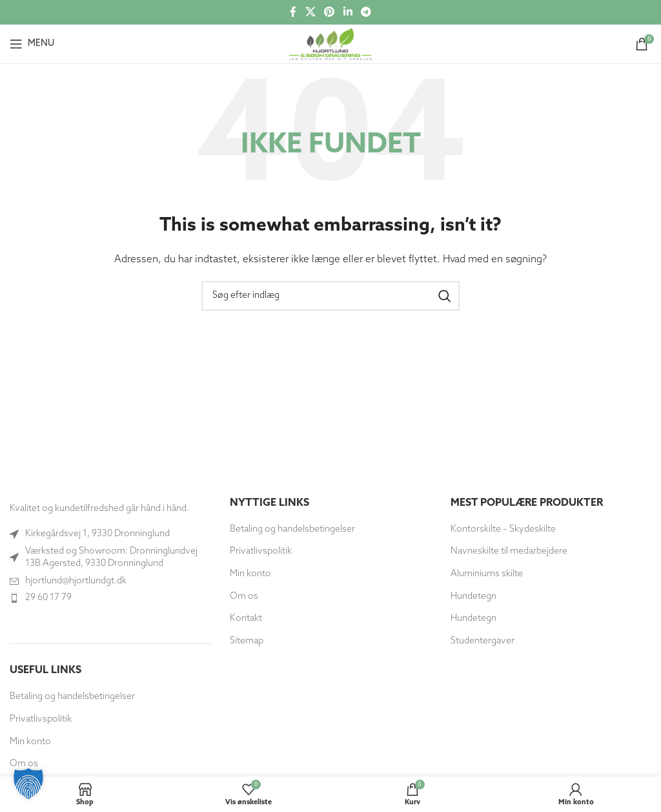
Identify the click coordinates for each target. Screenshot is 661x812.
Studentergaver (483, 641)
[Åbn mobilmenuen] (32, 44)
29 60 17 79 (48, 598)
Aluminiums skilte (487, 574)
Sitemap (247, 641)
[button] (28, 784)
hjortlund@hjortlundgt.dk (76, 581)
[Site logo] (330, 44)
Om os (244, 597)
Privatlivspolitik (41, 719)
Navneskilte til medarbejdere (509, 551)
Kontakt (246, 619)
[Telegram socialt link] (366, 12)
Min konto (30, 742)
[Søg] (330, 296)
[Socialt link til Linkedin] (348, 12)
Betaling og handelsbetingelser (72, 697)
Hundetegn (473, 597)
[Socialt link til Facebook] (293, 12)
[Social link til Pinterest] (330, 12)
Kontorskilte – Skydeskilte (503, 529)
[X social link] (310, 12)
